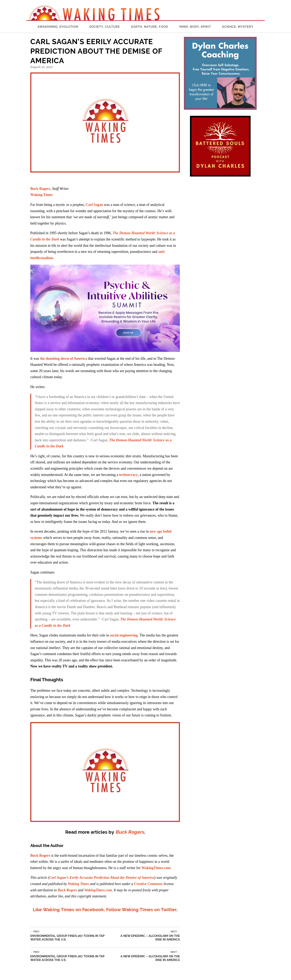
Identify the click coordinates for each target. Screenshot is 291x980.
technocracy (128, 475)
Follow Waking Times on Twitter (141, 909)
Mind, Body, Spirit (195, 27)
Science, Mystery (238, 27)
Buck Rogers (40, 189)
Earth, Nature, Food (150, 27)
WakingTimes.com (156, 868)
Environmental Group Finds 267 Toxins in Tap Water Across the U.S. (73, 936)
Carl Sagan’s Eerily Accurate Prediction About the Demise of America (102, 878)
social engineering (124, 635)
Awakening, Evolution (58, 27)
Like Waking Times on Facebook (68, 909)
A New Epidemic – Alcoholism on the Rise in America (147, 936)
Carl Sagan (94, 205)
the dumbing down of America (64, 359)
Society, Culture (105, 27)
